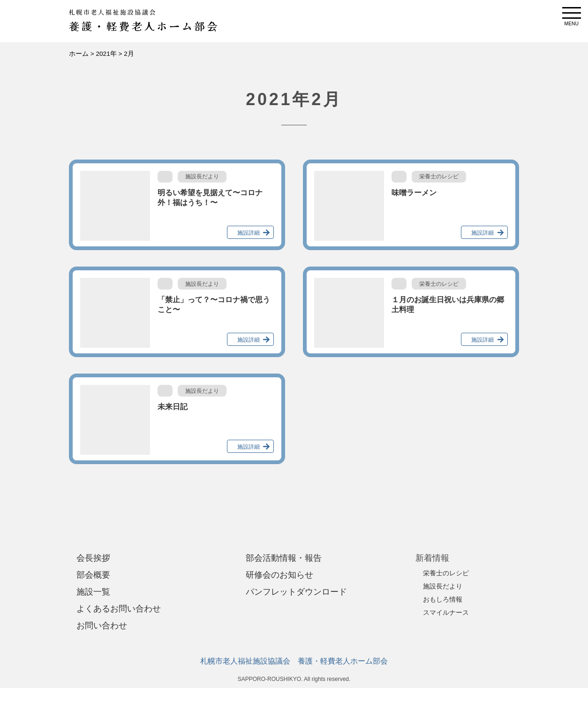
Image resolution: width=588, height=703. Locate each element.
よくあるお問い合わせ (119, 609)
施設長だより (443, 586)
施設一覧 (93, 592)
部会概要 (93, 575)
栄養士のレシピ (446, 573)
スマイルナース (446, 612)
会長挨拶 (93, 558)
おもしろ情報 (443, 599)
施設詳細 (249, 233)
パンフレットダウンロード (296, 592)
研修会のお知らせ (279, 575)
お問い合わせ (102, 626)
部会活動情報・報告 (284, 558)
